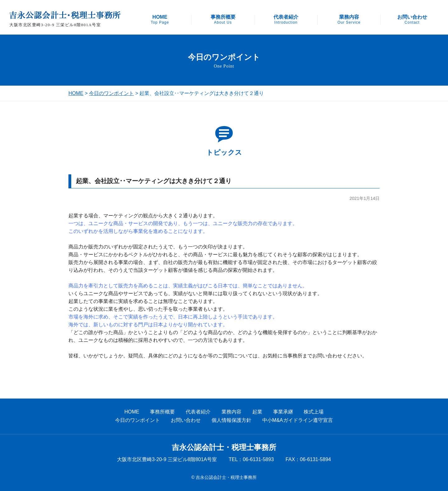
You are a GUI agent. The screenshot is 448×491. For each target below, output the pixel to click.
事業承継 (283, 412)
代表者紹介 (286, 20)
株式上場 (314, 412)
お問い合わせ (412, 20)
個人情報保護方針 (231, 420)
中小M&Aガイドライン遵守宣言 (298, 420)
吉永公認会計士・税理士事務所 (224, 447)
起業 (257, 412)
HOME (160, 20)
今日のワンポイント (111, 93)
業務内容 (349, 20)
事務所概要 (223, 20)
